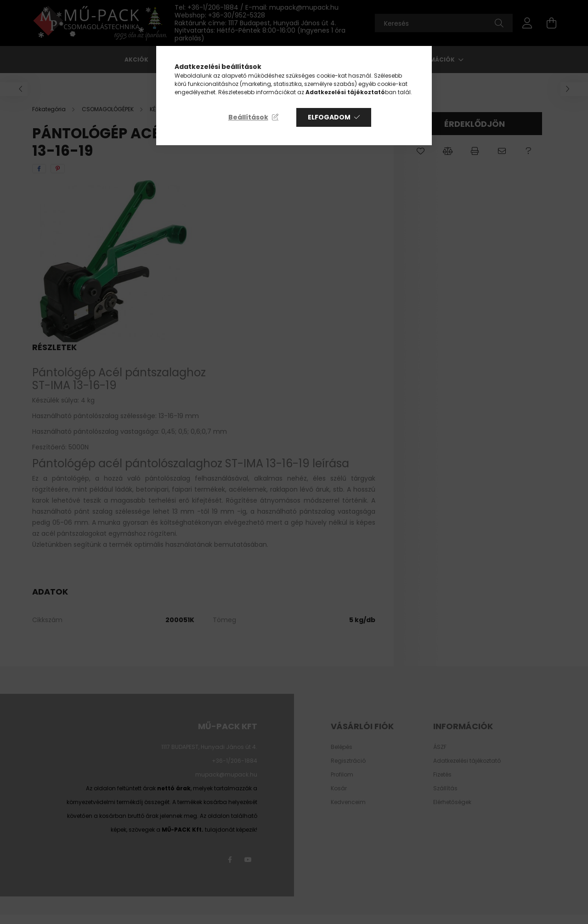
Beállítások (248, 117)
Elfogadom (329, 117)
